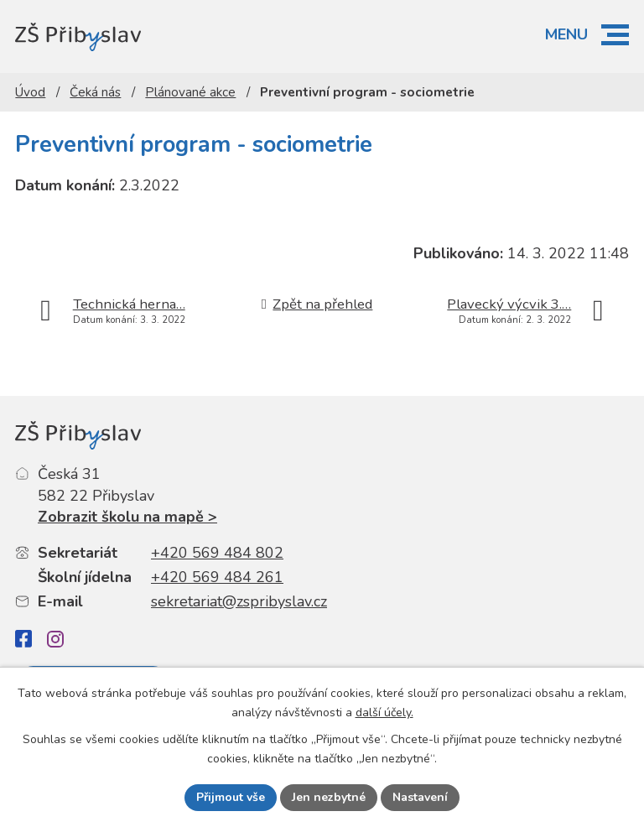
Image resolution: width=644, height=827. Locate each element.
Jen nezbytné (329, 797)
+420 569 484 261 (217, 577)
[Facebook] (23, 639)
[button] (615, 35)
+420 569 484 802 (217, 553)
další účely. (384, 713)
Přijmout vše (231, 797)
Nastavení (420, 797)
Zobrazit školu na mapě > (127, 517)
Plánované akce (190, 92)
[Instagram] (55, 639)
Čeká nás (95, 92)
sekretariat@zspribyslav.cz (239, 601)
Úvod (30, 92)
